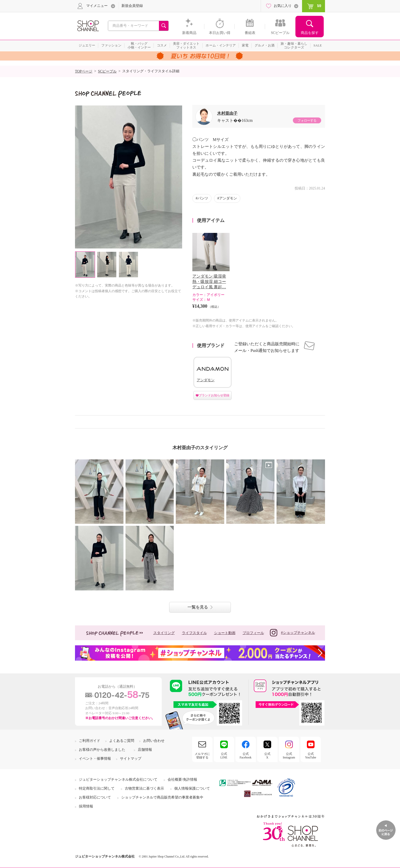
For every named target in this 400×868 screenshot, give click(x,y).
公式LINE (224, 756)
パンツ (203, 198)
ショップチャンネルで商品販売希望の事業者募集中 (162, 797)
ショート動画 (225, 633)
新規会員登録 (132, 6)
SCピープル (107, 71)
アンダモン (228, 198)
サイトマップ (131, 759)
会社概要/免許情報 (182, 780)
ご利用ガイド (90, 741)
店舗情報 (145, 750)
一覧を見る (198, 607)
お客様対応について (95, 797)
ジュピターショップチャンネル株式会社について (118, 780)
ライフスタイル (194, 633)
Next (178, 177)
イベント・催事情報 (95, 759)
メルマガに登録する (202, 756)
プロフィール (253, 633)
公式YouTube (311, 756)
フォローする (307, 120)
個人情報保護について (192, 788)
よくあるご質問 (122, 741)
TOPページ (84, 71)
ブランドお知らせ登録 (214, 395)
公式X (267, 756)
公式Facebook (246, 756)
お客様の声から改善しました (102, 750)
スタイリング (164, 633)
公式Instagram (289, 756)
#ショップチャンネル (292, 633)
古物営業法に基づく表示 (144, 788)
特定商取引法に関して (97, 788)
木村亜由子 (227, 113)
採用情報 (86, 806)
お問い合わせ (154, 741)
